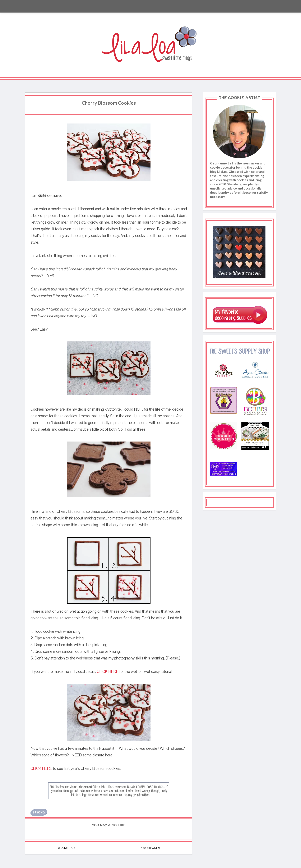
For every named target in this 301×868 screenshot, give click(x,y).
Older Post (67, 848)
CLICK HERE (108, 672)
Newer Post (150, 848)
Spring (39, 812)
